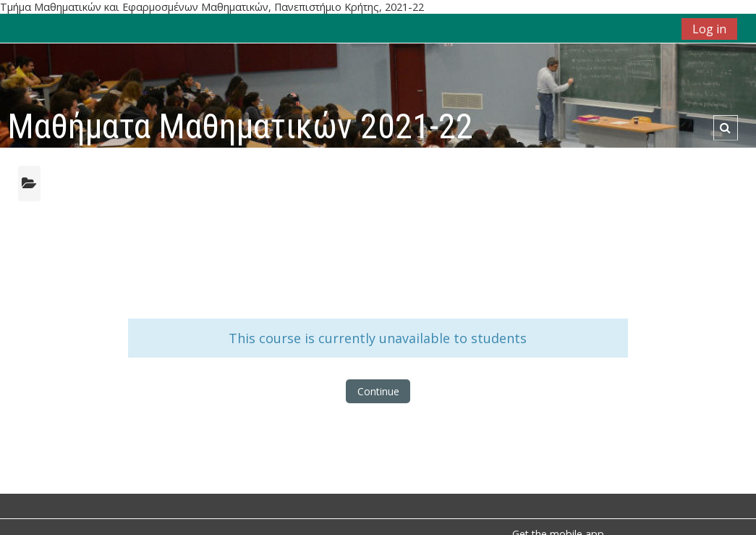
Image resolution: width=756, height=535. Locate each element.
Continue (378, 391)
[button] (725, 128)
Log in (709, 29)
